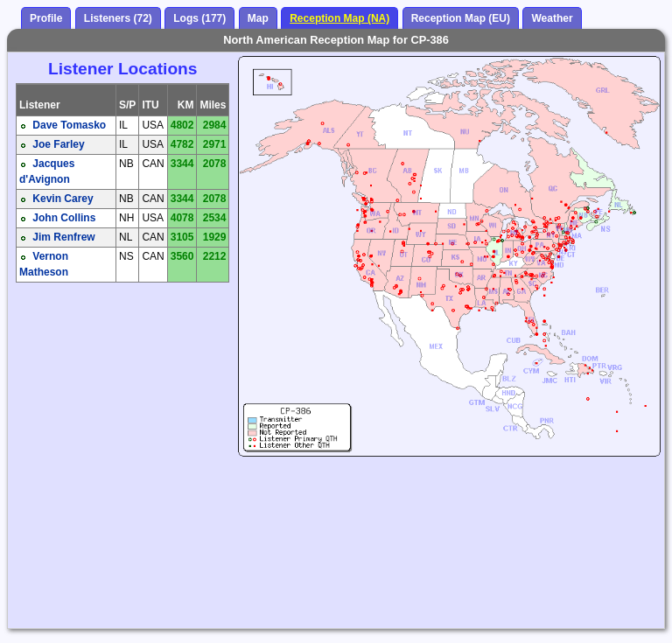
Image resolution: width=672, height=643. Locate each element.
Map (258, 18)
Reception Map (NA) (339, 18)
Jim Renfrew (63, 237)
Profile (46, 18)
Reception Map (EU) (461, 18)
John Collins (64, 218)
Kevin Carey (63, 199)
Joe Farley (58, 144)
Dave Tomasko (69, 125)
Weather (552, 18)
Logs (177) (199, 18)
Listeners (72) (118, 18)
